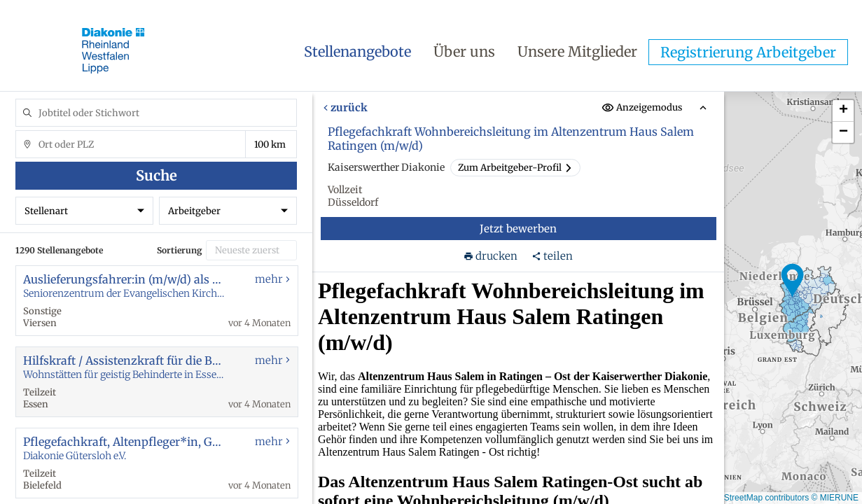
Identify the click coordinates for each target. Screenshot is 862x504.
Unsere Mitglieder (577, 51)
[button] (793, 281)
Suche (157, 175)
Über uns (464, 51)
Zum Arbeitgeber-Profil (515, 168)
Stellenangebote (357, 51)
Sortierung (180, 250)
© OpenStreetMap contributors (752, 498)
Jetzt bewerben (519, 229)
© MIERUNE (835, 498)
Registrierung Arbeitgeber (748, 52)
